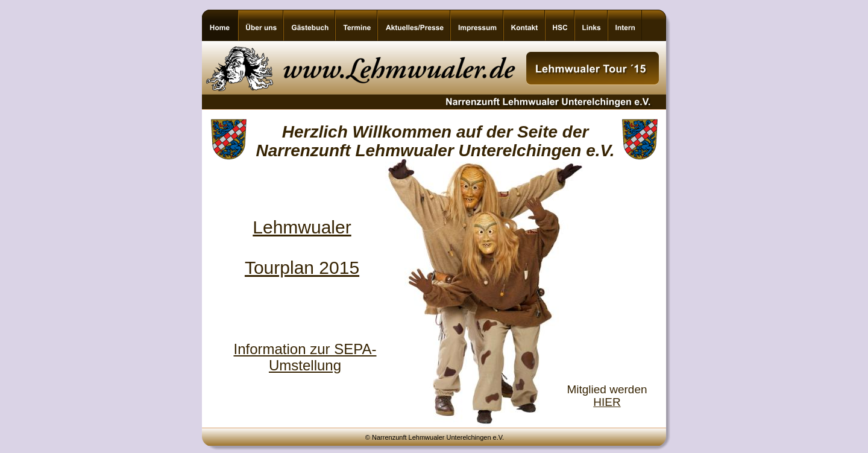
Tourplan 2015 (302, 268)
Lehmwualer (302, 227)
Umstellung (305, 365)
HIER (607, 402)
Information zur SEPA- (305, 349)
